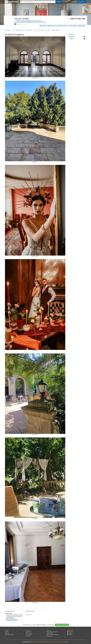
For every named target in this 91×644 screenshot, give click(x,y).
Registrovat (82, 2)
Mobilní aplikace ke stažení (52, 632)
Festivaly (22, 21)
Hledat (59, 2)
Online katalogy (29, 633)
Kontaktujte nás (73, 26)
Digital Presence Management (53, 635)
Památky (29, 21)
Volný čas (44, 22)
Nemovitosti (35, 21)
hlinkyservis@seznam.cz (12, 620)
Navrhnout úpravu (62, 26)
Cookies (67, 642)
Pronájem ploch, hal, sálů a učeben (33, 22)
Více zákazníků (49, 636)
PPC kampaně (29, 635)
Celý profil (71, 34)
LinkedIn (70, 635)
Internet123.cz (29, 632)
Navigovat (82, 26)
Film (26, 21)
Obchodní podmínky (9, 635)
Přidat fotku (52, 26)
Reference (7, 633)
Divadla (18, 21)
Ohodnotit (43, 26)
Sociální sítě (28, 636)
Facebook (70, 632)
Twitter (70, 633)
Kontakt (7, 632)
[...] (39, 2)
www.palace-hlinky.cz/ (12, 619)
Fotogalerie (77, 37)
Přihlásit (75, 2)
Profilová (77, 39)
